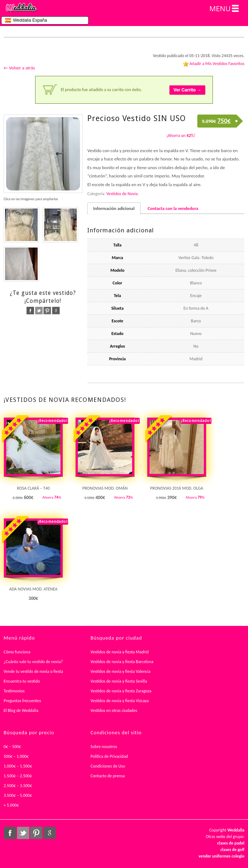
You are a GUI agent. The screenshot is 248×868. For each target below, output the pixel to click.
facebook (30, 311)
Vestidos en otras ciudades (114, 710)
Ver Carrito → (187, 90)
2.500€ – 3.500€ (18, 786)
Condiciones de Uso (108, 766)
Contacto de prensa (108, 776)
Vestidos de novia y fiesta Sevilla (119, 681)
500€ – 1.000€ (16, 756)
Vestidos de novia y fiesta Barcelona (122, 662)
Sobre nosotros (104, 747)
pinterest (47, 311)
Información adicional (114, 208)
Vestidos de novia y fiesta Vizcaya (120, 701)
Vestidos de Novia (122, 194)
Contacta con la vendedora (173, 208)
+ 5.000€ (11, 805)
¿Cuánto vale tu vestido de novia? (33, 662)
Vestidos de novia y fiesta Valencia (121, 671)
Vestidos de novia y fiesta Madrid (120, 652)
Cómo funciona (17, 652)
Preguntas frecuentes (22, 701)
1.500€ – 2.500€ (18, 776)
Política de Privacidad (109, 756)
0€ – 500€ (12, 747)
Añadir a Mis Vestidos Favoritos (217, 64)
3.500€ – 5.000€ (18, 795)
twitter (39, 311)
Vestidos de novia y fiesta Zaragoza (121, 691)
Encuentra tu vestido (22, 681)
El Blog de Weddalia (21, 710)
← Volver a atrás (19, 68)
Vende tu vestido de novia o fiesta (33, 671)
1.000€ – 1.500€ (18, 766)
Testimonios (14, 691)
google (56, 311)
